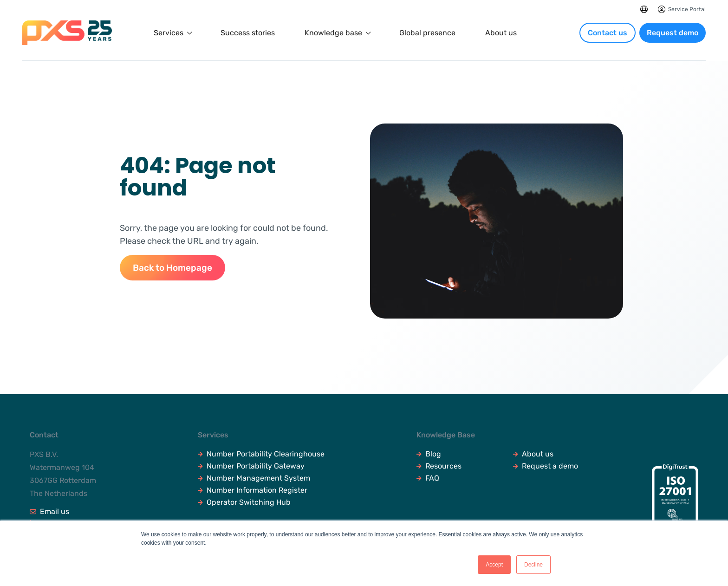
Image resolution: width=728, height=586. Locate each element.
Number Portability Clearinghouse (261, 454)
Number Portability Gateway (251, 466)
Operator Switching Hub (244, 502)
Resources (439, 466)
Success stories (248, 33)
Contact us (608, 33)
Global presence (427, 33)
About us (501, 33)
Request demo (673, 33)
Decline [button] (533, 565)
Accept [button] (494, 565)
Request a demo (546, 466)
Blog (429, 454)
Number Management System (254, 478)
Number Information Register (253, 490)
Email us (49, 512)
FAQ (428, 478)
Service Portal (687, 9)
